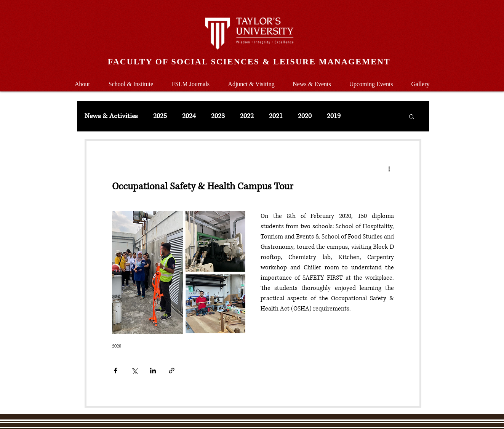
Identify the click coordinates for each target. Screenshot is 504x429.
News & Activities (111, 116)
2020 (305, 116)
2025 (160, 116)
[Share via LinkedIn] (153, 371)
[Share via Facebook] (116, 371)
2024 (189, 116)
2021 (276, 116)
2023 (218, 116)
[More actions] (389, 168)
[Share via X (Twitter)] (134, 371)
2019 (334, 116)
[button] (131, 81)
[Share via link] (172, 371)
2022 (247, 116)
